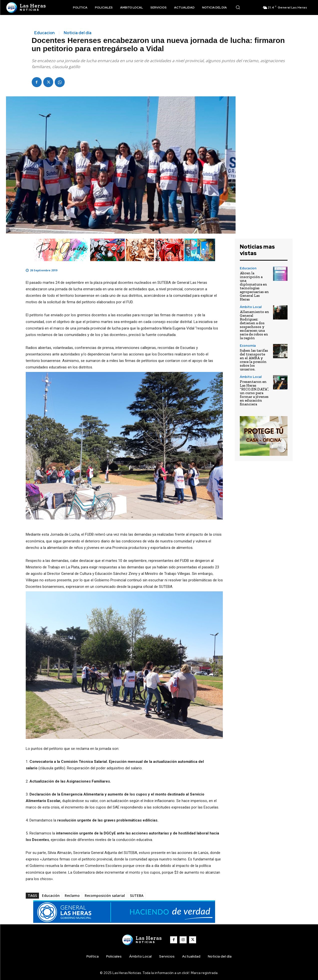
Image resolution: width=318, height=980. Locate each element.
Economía (248, 346)
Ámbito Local (251, 307)
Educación (51, 896)
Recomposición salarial (105, 896)
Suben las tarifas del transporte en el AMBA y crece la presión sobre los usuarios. (254, 360)
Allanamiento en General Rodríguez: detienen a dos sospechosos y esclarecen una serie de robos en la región (254, 325)
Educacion (44, 33)
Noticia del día (78, 33)
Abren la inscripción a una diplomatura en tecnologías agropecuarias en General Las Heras (254, 286)
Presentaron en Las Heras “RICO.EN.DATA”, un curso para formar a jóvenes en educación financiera (254, 393)
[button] (238, 7)
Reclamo (72, 896)
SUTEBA (137, 896)
